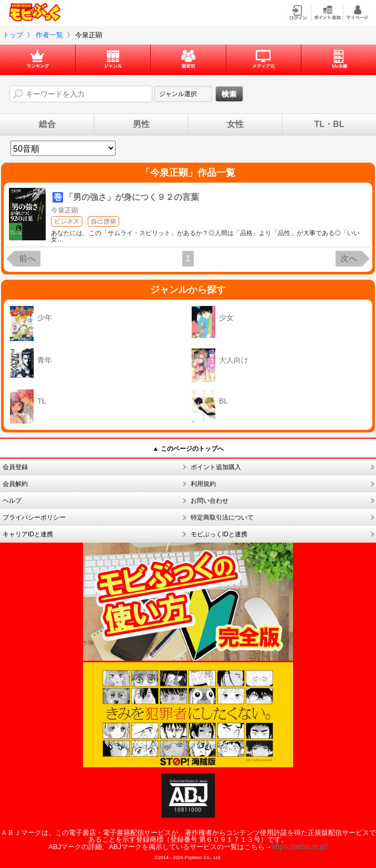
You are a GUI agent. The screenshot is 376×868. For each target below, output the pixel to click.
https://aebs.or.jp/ (300, 846)
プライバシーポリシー (34, 517)
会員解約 (15, 484)
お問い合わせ (210, 501)
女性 (235, 124)
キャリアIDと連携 (28, 534)
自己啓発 (103, 221)
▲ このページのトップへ (188, 449)
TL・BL (330, 124)
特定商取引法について (222, 517)
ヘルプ (12, 501)
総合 (47, 124)
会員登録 (15, 467)
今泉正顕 (65, 210)
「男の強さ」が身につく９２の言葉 (132, 197)
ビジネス (67, 221)
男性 (141, 124)
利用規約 (203, 484)
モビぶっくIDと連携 (219, 534)
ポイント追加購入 (216, 467)
